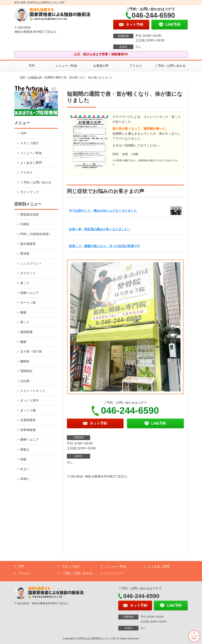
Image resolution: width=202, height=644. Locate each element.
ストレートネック (33, 391)
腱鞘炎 (25, 361)
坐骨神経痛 (28, 430)
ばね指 (25, 381)
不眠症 (25, 224)
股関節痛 (26, 332)
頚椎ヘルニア (29, 293)
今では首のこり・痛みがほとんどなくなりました (103, 211)
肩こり (25, 322)
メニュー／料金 (66, 66)
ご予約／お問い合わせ (170, 66)
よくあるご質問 (31, 163)
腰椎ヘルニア (29, 440)
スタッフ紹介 (29, 143)
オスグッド (28, 273)
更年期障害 (28, 244)
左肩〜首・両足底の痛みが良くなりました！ (100, 229)
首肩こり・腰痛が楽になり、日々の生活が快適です (104, 246)
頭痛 (23, 459)
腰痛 (23, 312)
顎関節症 (26, 371)
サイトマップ (29, 192)
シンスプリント (31, 263)
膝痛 (23, 342)
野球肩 (25, 254)
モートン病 (28, 303)
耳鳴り (25, 479)
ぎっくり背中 (29, 400)
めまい (25, 469)
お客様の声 (101, 66)
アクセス (136, 66)
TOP (32, 66)
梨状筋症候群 (29, 215)
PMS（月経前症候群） (36, 234)
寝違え (25, 449)
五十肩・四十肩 (31, 352)
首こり (25, 283)
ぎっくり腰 (28, 410)
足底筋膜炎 (28, 420)
